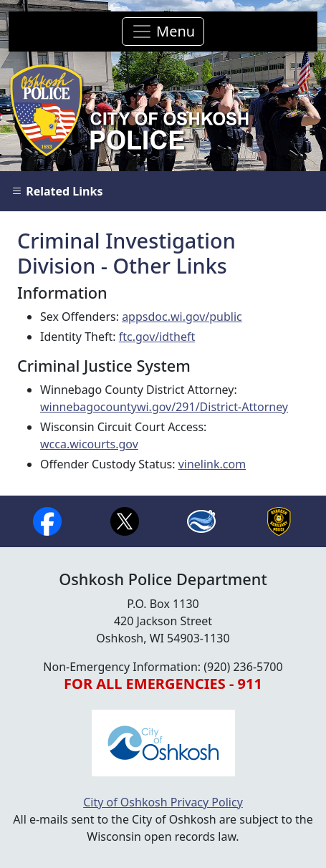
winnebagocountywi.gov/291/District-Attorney (164, 407)
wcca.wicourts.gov (89, 444)
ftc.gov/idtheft (157, 337)
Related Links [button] (57, 191)
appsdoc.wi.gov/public (182, 317)
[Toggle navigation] (163, 32)
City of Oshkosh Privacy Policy (163, 802)
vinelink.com (212, 464)
